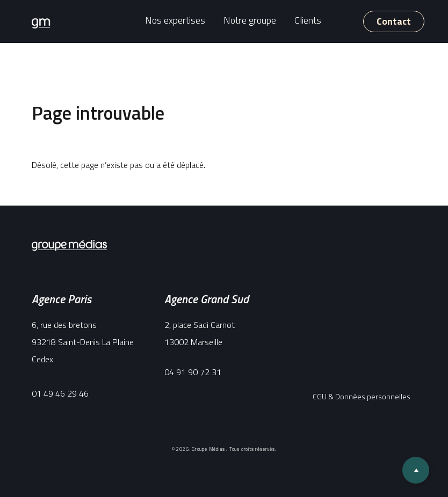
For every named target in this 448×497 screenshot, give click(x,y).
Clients (308, 20)
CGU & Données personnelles (362, 396)
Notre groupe (250, 20)
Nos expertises (175, 20)
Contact (394, 21)
